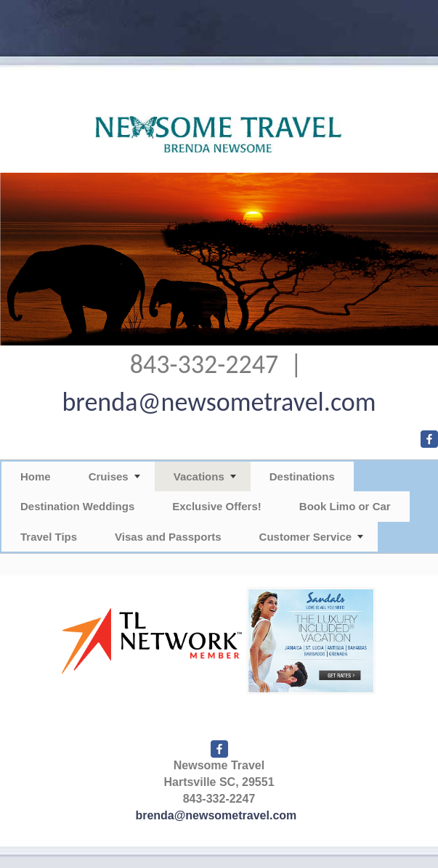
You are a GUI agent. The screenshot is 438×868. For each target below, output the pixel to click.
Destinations (302, 476)
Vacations (199, 476)
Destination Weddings (77, 506)
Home (36, 476)
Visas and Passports (168, 537)
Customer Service (306, 537)
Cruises (109, 476)
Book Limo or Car (345, 506)
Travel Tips (49, 537)
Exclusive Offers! (217, 506)
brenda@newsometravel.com (219, 402)
